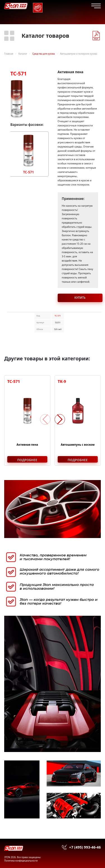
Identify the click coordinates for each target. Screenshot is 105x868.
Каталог (23, 54)
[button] (60, 419)
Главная (9, 54)
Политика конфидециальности (21, 861)
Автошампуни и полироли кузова (79, 54)
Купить (80, 298)
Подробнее (27, 460)
